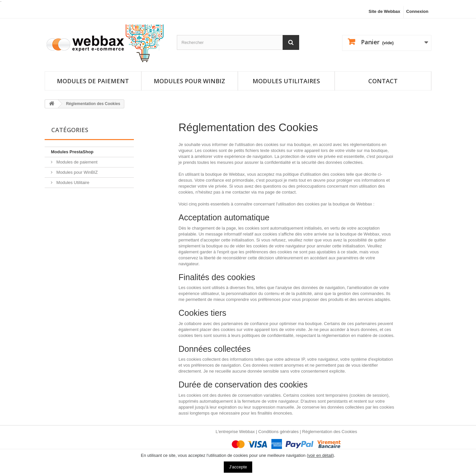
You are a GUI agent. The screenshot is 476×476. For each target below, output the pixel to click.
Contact (383, 81)
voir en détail (320, 455)
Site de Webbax (384, 11)
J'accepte (238, 467)
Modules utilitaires (286, 81)
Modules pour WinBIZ (77, 172)
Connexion (417, 11)
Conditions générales (278, 432)
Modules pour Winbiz (189, 81)
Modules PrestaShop (72, 152)
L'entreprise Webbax (235, 432)
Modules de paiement (93, 81)
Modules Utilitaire (72, 183)
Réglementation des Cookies (330, 432)
